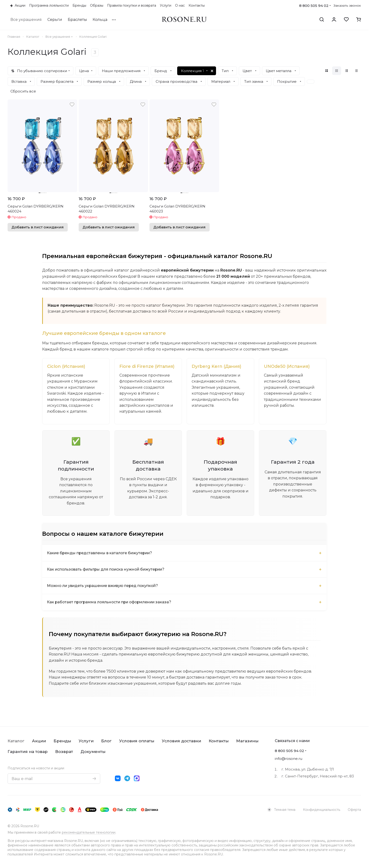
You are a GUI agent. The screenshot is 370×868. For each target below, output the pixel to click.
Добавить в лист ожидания (38, 227)
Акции (39, 741)
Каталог (16, 741)
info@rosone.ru (289, 759)
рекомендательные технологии (89, 832)
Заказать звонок (347, 5)
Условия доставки (181, 741)
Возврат (64, 752)
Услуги (86, 741)
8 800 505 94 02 (314, 6)
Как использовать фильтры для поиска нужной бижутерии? (107, 570)
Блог (106, 741)
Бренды (62, 741)
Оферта (354, 810)
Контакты (219, 741)
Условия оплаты (137, 741)
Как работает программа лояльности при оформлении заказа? (111, 603)
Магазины (247, 741)
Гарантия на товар (28, 752)
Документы (93, 752)
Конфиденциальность (322, 810)
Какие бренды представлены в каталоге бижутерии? (100, 554)
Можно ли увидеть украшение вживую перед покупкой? (104, 586)
